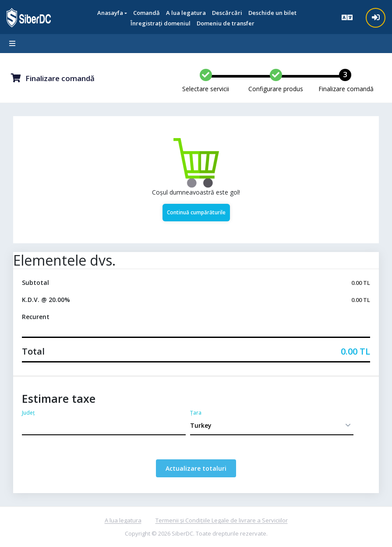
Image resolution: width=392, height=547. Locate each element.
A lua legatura (123, 520)
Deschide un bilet (272, 13)
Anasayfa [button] (110, 13)
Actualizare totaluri (196, 468)
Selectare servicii (206, 89)
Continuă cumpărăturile (196, 212)
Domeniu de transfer (226, 23)
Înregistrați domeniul (161, 23)
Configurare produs (276, 89)
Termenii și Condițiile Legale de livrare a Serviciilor (222, 520)
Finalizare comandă (346, 89)
